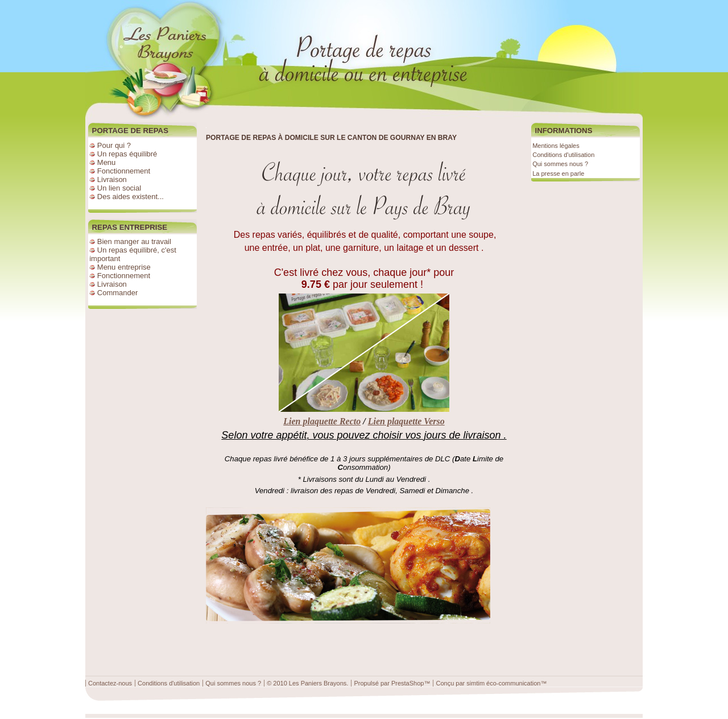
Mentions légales (556, 146)
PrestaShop (408, 683)
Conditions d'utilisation (563, 155)
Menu (107, 162)
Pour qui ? (114, 145)
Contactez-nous (110, 683)
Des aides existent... (131, 197)
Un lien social (119, 188)
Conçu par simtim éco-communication (488, 683)
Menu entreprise (124, 267)
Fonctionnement (124, 171)
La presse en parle (558, 173)
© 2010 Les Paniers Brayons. (307, 683)
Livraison (112, 179)
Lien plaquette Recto (322, 421)
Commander (118, 293)
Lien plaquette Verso (406, 421)
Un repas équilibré (127, 154)
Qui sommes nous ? (560, 164)
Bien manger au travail (134, 241)
